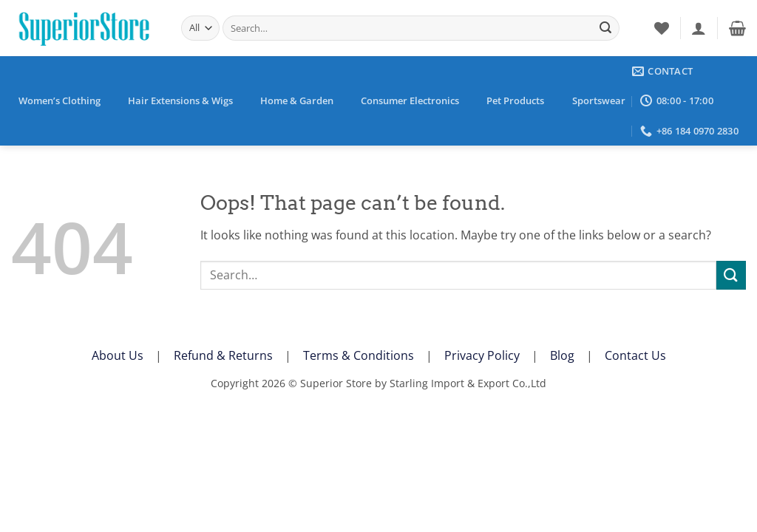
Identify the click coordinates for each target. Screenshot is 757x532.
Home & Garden (297, 100)
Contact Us (635, 355)
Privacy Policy (482, 355)
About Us (118, 355)
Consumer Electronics (410, 100)
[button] (699, 28)
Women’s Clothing (60, 100)
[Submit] (605, 28)
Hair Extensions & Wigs (180, 100)
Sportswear (599, 100)
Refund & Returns (223, 355)
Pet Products (515, 100)
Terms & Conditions (359, 355)
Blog (562, 355)
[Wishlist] (662, 28)
